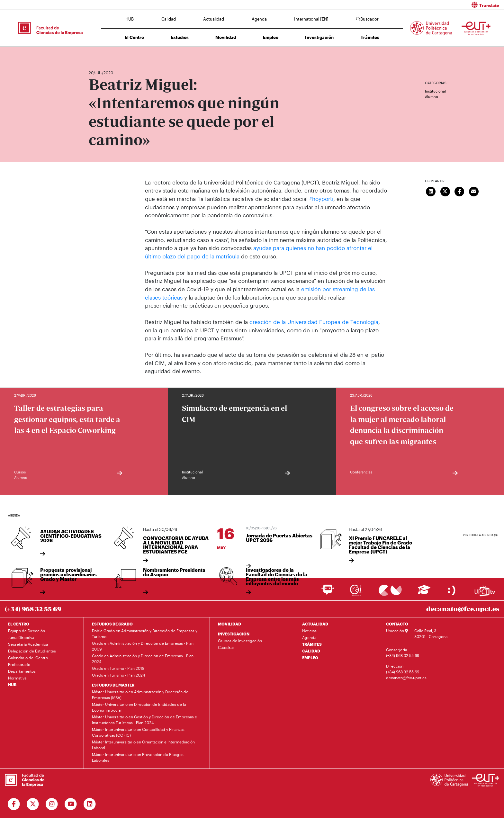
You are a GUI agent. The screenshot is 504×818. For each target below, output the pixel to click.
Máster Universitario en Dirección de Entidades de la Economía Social (139, 707)
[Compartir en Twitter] (445, 191)
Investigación (319, 37)
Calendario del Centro (28, 657)
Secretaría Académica (28, 644)
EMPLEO (310, 657)
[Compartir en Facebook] (460, 191)
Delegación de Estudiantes (32, 651)
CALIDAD (311, 651)
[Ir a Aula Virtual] (424, 592)
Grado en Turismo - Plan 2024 (118, 675)
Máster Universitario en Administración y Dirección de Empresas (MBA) (140, 694)
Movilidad (226, 37)
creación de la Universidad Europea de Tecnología (314, 321)
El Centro (134, 37)
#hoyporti (321, 199)
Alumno (432, 97)
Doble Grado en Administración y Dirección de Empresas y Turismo (145, 633)
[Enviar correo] (474, 191)
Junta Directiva (21, 637)
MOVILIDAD (230, 624)
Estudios (180, 37)
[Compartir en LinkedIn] (431, 191)
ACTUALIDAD (315, 624)
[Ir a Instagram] (52, 804)
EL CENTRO (19, 624)
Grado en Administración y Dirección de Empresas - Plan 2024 (143, 658)
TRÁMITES (312, 644)
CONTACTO (397, 624)
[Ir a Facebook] (14, 804)
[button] (380, 5)
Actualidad (214, 19)
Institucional (435, 91)
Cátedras (226, 647)
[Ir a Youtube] (71, 804)
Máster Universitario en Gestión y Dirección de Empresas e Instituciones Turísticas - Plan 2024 (144, 719)
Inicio (94, 54)
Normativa (17, 678)
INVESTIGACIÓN (234, 634)
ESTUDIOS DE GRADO (112, 624)
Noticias (309, 630)
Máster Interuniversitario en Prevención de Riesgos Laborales (138, 757)
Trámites (370, 37)
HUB (130, 19)
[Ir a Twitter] (33, 804)
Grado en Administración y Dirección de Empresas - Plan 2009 (143, 646)
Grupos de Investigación (240, 640)
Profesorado (19, 664)
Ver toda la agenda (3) (480, 535)
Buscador (367, 19)
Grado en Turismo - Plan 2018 (118, 668)
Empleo (271, 37)
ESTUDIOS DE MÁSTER (113, 685)
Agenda (259, 19)
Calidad (169, 19)
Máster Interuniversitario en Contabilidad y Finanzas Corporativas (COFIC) (138, 732)
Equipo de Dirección (27, 630)
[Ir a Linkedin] (90, 804)
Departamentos (22, 671)
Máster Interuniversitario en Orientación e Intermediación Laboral (143, 744)
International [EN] (311, 19)
